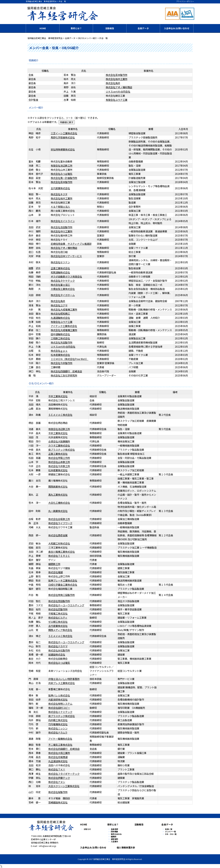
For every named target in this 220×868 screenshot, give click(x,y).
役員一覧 (169, 829)
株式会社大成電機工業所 (64, 309)
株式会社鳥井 (113, 83)
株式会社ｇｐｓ (59, 351)
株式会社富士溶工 (60, 285)
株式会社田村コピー (59, 708)
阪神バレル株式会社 (59, 695)
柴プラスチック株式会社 (62, 450)
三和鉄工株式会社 (60, 338)
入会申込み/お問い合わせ (177, 28)
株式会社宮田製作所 (59, 601)
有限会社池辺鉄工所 (62, 165)
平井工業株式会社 (58, 396)
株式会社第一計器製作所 (64, 178)
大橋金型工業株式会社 (63, 289)
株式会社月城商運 (58, 757)
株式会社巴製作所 (58, 609)
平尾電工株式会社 (58, 613)
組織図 (114, 837)
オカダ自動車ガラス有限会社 (66, 276)
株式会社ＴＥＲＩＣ (59, 556)
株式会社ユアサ (59, 305)
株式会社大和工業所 (59, 753)
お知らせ (87, 829)
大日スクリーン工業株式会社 (64, 786)
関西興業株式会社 (58, 486)
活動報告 (110, 28)
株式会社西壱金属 (58, 535)
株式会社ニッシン (58, 728)
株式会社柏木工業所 (117, 79)
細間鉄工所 (54, 564)
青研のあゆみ (116, 834)
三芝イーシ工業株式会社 (64, 133)
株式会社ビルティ (58, 618)
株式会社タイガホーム (63, 295)
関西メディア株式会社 (60, 630)
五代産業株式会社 (60, 188)
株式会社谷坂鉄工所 (59, 519)
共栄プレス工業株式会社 (62, 683)
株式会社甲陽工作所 (59, 458)
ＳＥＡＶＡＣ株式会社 (60, 415)
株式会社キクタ (59, 194)
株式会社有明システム (60, 704)
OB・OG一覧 (171, 834)
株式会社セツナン (60, 262)
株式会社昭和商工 (60, 314)
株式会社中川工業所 (62, 231)
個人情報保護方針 (125, 847)
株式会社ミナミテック (60, 712)
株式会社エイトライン (63, 221)
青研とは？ (76, 28)
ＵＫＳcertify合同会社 (118, 91)
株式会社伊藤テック (59, 778)
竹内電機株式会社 (58, 724)
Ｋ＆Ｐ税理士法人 (60, 207)
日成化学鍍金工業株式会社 (63, 585)
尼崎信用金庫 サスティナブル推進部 (71, 244)
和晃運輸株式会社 (60, 272)
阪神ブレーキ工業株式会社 (63, 580)
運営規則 (114, 839)
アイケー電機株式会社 (60, 739)
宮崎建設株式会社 (58, 802)
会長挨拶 (114, 829)
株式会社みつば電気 (62, 174)
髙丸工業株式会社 (58, 495)
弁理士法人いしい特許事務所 (64, 679)
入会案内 (114, 842)
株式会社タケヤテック (63, 281)
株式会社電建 (56, 572)
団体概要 (114, 832)
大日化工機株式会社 (59, 503)
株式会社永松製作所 (59, 650)
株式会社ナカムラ (58, 732)
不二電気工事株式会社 (60, 745)
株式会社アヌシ (57, 782)
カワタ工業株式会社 (59, 445)
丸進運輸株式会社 (60, 318)
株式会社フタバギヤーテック (64, 774)
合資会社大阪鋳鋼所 (59, 441)
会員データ (143, 28)
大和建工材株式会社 (59, 543)
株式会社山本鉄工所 (59, 462)
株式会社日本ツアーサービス (66, 256)
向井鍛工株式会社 (58, 720)
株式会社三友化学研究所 (64, 375)
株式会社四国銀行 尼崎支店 (66, 371)
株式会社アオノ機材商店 (119, 87)
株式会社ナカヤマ (58, 646)
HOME (43, 28)
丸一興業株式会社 (58, 511)
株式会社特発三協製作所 (62, 595)
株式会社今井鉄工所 (59, 466)
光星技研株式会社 (58, 699)
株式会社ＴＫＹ (57, 769)
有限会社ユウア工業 (117, 100)
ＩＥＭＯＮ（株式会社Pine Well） (70, 359)
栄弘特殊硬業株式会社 (63, 149)
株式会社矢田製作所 (62, 342)
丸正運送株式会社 (58, 761)
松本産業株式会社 (60, 355)
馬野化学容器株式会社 (63, 137)
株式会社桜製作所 (58, 792)
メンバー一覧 (170, 832)
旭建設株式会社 (57, 654)
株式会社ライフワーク (60, 523)
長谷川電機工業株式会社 (62, 552)
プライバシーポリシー (185, 1)
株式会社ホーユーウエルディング (66, 605)
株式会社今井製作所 (62, 363)
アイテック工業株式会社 (64, 326)
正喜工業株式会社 (60, 268)
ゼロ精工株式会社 (58, 622)
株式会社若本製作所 (117, 75)
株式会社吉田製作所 (62, 227)
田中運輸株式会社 (60, 334)
